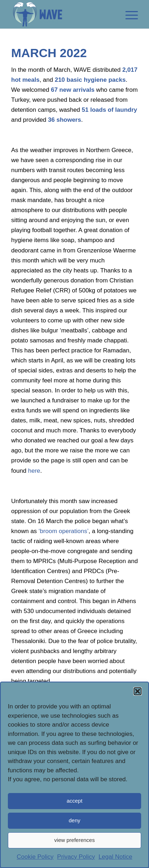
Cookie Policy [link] (35, 857)
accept (74, 801)
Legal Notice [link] (116, 857)
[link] (62, 14)
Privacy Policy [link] (76, 857)
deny (74, 821)
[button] (138, 692)
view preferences (74, 840)
